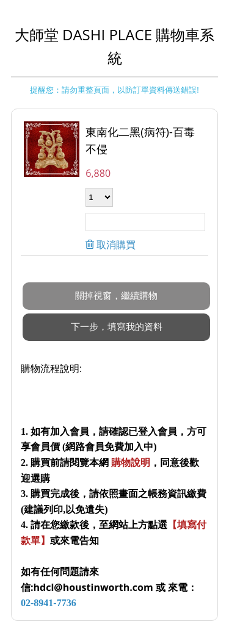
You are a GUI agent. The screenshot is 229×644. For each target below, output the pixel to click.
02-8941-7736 (49, 603)
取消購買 (115, 245)
